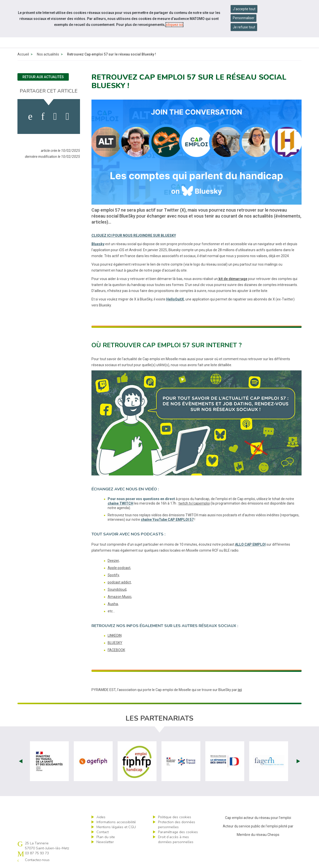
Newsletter (105, 842)
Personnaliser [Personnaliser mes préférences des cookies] (244, 18)
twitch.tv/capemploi (194, 503)
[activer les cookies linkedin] (43, 116)
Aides (101, 817)
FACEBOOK (116, 650)
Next (298, 761)
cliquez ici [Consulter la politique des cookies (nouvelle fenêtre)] (174, 25)
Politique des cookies (175, 817)
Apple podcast (119, 568)
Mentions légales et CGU (116, 827)
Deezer (113, 561)
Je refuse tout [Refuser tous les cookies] (244, 27)
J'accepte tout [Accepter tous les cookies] (244, 9)
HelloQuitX (175, 299)
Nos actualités (48, 54)
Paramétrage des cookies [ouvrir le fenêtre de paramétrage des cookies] (178, 832)
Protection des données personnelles (177, 825)
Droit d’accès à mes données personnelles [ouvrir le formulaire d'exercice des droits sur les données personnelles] (176, 839)
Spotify (113, 575)
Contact (103, 832)
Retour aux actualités (43, 77)
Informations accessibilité (116, 822)
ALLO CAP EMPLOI (250, 544)
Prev (21, 761)
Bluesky (98, 244)
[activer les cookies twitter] (55, 116)
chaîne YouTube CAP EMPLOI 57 (167, 520)
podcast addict (119, 582)
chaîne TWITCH (120, 503)
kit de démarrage (233, 279)
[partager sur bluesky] (67, 116)
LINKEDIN (115, 636)
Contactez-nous (37, 860)
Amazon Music (120, 597)
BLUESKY (115, 643)
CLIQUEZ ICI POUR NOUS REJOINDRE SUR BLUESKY (134, 235)
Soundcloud (117, 589)
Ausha (113, 604)
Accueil (23, 54)
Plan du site (106, 837)
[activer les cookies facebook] (30, 116)
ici (240, 690)
